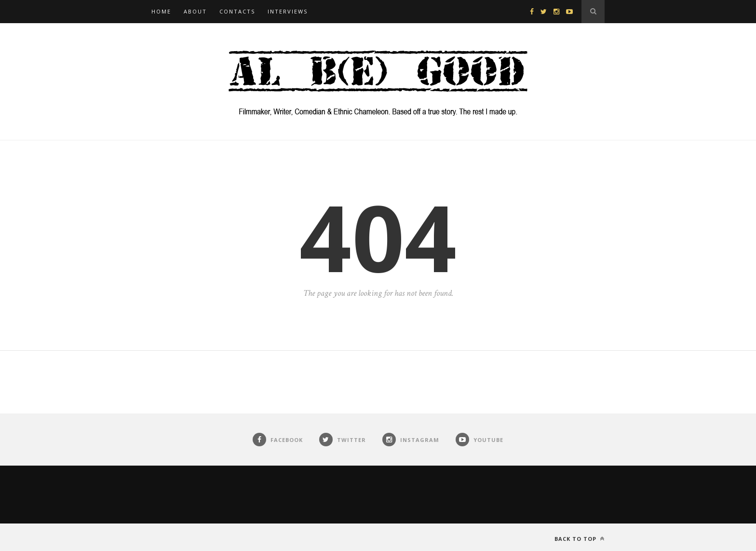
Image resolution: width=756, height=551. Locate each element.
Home (161, 11)
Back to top (580, 539)
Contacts (237, 11)
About (195, 11)
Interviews (288, 11)
